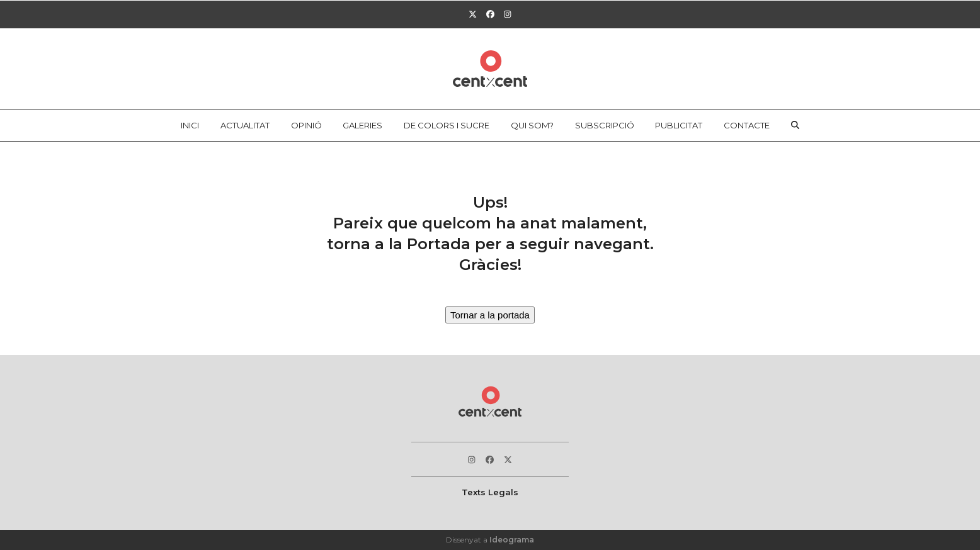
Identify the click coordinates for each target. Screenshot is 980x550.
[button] (795, 125)
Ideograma (512, 540)
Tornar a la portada (490, 315)
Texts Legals (490, 492)
